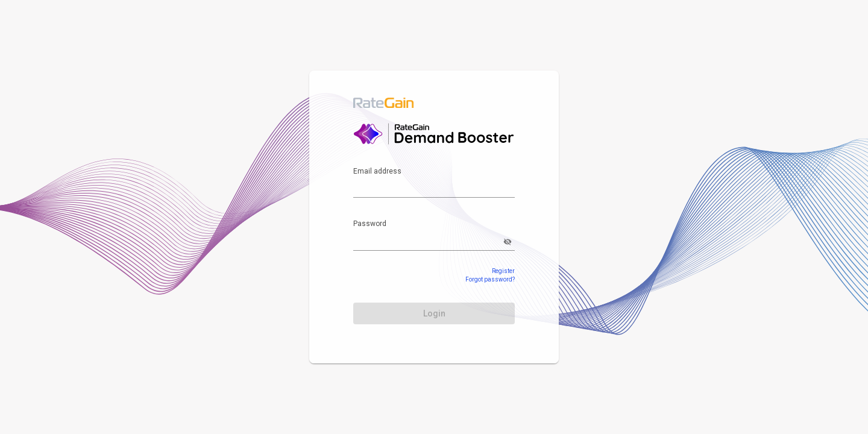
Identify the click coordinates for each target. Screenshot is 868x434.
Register (503, 271)
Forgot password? (490, 279)
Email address (377, 171)
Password (370, 224)
